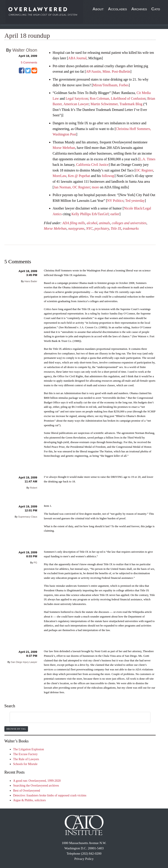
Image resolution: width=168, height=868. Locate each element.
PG (35, 563)
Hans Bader (31, 281)
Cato (156, 9)
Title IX (116, 228)
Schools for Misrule (25, 764)
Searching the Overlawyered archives (36, 786)
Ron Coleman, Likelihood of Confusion (118, 98)
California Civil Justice (92, 165)
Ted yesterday (135, 201)
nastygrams (76, 228)
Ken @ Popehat (79, 176)
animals (104, 223)
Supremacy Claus (28, 517)
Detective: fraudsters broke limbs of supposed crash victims (50, 795)
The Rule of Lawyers (26, 759)
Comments (29, 62)
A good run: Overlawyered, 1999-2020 (37, 781)
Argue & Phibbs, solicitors (29, 800)
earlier (115, 214)
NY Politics (115, 201)
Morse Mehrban (64, 148)
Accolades (117, 9)
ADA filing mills (74, 223)
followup (108, 176)
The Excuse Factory (25, 754)
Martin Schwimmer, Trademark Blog (116, 104)
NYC (89, 228)
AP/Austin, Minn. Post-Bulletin (108, 71)
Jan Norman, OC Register (72, 187)
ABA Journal (77, 58)
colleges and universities (129, 223)
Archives (139, 9)
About (98, 9)
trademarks (131, 228)
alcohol (92, 223)
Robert (34, 488)
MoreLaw (59, 176)
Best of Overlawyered (27, 791)
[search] (75, 718)
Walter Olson (25, 50)
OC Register (144, 170)
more (95, 187)
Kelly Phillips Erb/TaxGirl (90, 214)
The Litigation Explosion (29, 749)
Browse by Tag (16, 729)
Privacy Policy (84, 859)
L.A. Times (147, 159)
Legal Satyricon (77, 98)
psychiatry (102, 228)
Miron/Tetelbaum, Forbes (111, 85)
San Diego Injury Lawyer (24, 662)
